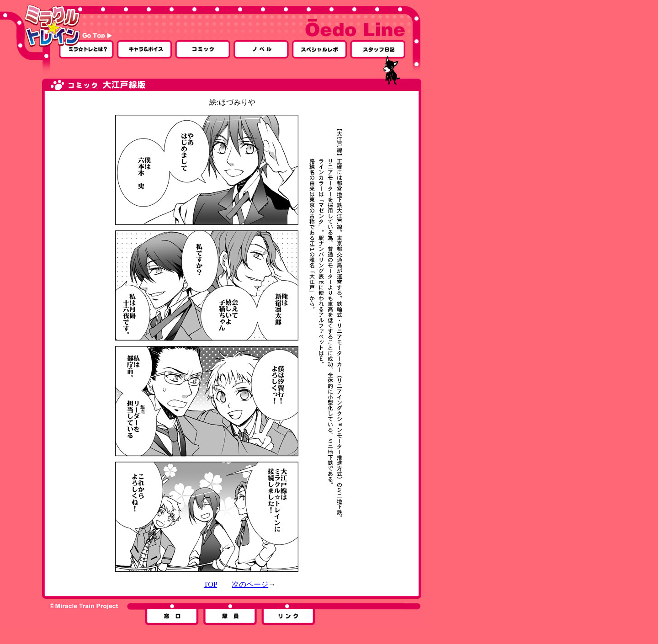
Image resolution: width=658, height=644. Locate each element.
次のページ (250, 584)
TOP (210, 584)
